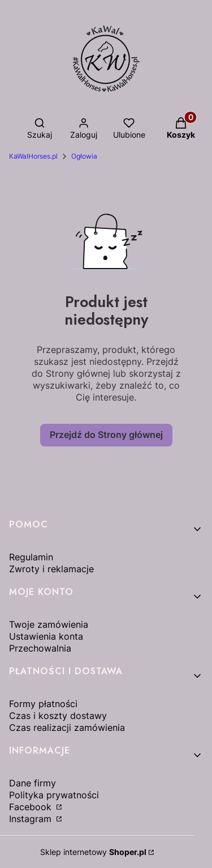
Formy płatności (43, 704)
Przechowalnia (40, 648)
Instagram (32, 819)
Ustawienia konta (46, 636)
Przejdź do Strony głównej (106, 435)
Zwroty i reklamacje (51, 569)
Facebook (32, 807)
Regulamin (31, 557)
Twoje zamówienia (49, 624)
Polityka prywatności (54, 795)
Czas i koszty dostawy (58, 716)
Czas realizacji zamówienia (67, 727)
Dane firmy (33, 783)
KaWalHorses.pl (33, 156)
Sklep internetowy (93, 852)
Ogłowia (84, 156)
